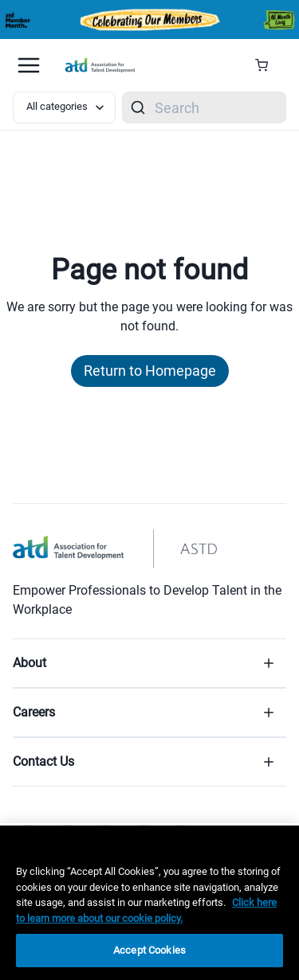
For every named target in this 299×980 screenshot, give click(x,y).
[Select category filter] (64, 107)
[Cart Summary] (268, 65)
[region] (149, 903)
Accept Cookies (149, 950)
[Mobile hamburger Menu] (29, 65)
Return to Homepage (150, 371)
